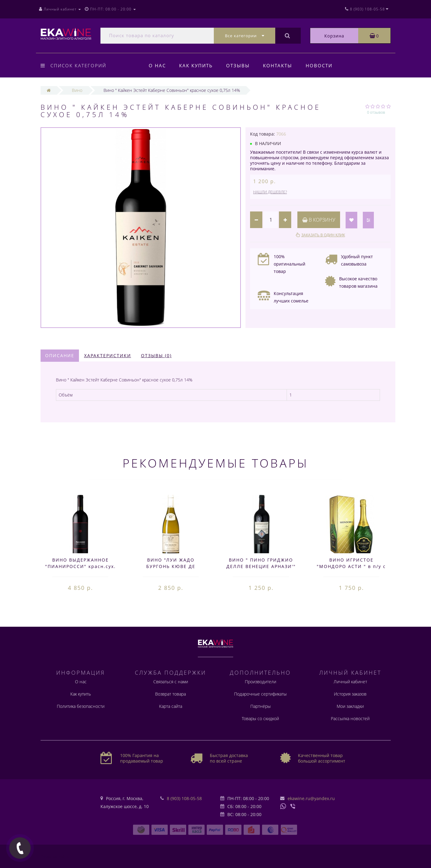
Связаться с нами (171, 682)
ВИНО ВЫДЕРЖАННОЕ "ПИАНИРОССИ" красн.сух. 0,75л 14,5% (80, 566)
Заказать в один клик (323, 235)
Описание (60, 355)
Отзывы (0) (156, 355)
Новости (319, 65)
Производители (261, 682)
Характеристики (108, 355)
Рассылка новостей (350, 718)
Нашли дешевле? (270, 192)
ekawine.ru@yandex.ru (311, 798)
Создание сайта (55, 857)
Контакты (278, 65)
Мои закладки (350, 706)
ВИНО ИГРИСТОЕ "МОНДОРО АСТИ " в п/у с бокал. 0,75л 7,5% (351, 566)
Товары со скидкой (260, 718)
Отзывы (238, 65)
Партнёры (261, 706)
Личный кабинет (350, 682)
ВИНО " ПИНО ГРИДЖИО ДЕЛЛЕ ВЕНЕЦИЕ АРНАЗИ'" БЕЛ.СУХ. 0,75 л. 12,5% (261, 566)
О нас (157, 65)
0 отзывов (376, 112)
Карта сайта (171, 706)
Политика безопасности (81, 706)
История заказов (350, 694)
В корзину (319, 220)
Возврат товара (170, 694)
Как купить (196, 65)
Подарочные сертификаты (260, 694)
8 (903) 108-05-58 (184, 798)
